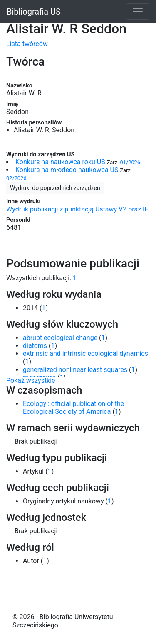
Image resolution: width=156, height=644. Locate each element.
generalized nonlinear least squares (75, 370)
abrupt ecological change (60, 338)
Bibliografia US (34, 12)
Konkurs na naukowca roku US (60, 162)
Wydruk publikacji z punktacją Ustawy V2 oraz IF (77, 209)
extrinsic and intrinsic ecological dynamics (85, 354)
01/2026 (130, 162)
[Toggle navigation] (138, 12)
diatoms (35, 346)
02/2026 (16, 178)
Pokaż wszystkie (31, 380)
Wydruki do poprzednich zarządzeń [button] (55, 188)
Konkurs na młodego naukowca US (67, 170)
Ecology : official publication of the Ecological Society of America (73, 408)
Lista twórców (27, 44)
